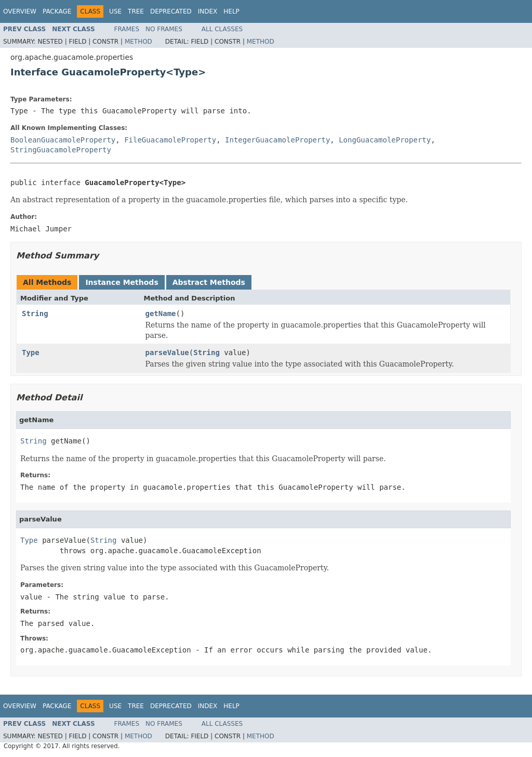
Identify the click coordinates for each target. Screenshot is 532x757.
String (35, 314)
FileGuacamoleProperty (170, 140)
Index (208, 11)
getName (161, 314)
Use (115, 11)
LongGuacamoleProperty (385, 140)
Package (57, 11)
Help (231, 11)
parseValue (167, 353)
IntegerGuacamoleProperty (277, 140)
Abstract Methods (209, 282)
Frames (127, 29)
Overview (20, 11)
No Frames (164, 29)
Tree (136, 11)
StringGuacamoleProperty (61, 150)
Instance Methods (122, 282)
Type (31, 353)
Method (138, 42)
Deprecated (171, 11)
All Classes (222, 29)
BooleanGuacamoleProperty (63, 140)
